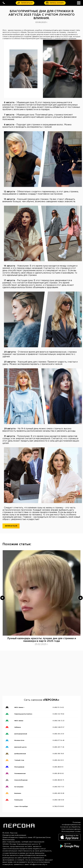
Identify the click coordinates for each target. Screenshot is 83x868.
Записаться (11, 526)
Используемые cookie (71, 832)
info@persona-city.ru (38, 864)
